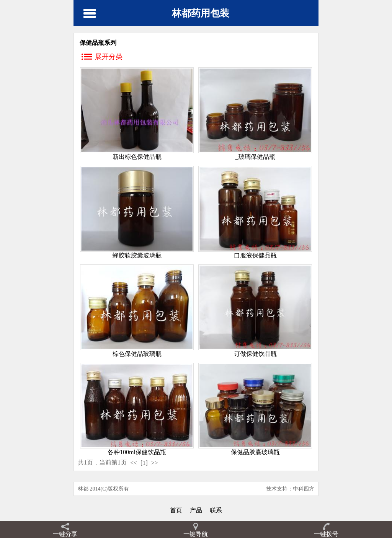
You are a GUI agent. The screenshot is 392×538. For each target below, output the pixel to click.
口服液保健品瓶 (255, 255)
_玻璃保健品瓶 (255, 157)
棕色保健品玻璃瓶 (137, 354)
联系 (216, 510)
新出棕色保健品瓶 (137, 157)
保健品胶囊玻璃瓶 (255, 452)
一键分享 (65, 534)
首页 (176, 510)
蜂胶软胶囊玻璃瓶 (137, 255)
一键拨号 (326, 534)
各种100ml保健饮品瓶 (137, 452)
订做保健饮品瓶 (255, 354)
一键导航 (196, 534)
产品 (196, 510)
